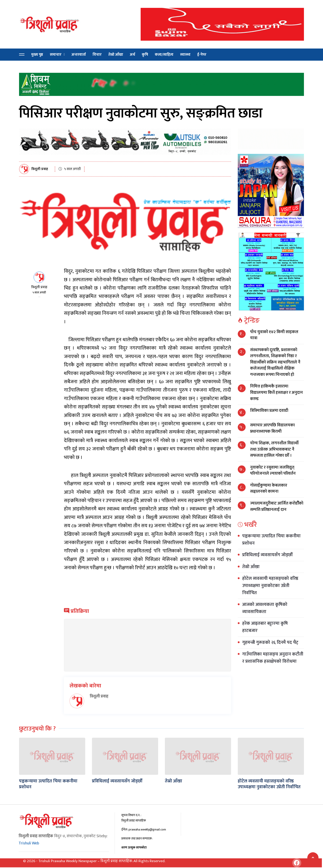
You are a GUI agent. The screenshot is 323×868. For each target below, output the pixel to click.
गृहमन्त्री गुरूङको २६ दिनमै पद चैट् (270, 642)
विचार (97, 55)
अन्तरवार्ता (79, 55)
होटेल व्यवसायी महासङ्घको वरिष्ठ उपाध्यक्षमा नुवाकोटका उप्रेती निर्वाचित (270, 586)
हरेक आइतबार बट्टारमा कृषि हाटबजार (265, 627)
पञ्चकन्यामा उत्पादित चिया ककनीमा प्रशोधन (271, 540)
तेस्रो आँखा (116, 55)
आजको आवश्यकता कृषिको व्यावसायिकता (265, 608)
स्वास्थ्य (185, 55)
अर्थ (132, 55)
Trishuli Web (29, 843)
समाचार (56, 55)
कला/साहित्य (164, 55)
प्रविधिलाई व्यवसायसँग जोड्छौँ (267, 555)
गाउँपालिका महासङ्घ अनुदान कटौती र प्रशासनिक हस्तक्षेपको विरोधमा (273, 658)
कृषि (145, 55)
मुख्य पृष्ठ (37, 55)
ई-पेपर (202, 55)
